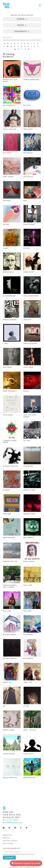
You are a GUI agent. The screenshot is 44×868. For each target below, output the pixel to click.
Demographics (21, 31)
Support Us (7, 835)
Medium (21, 25)
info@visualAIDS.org (13, 823)
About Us (6, 838)
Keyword (21, 19)
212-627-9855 (12, 820)
